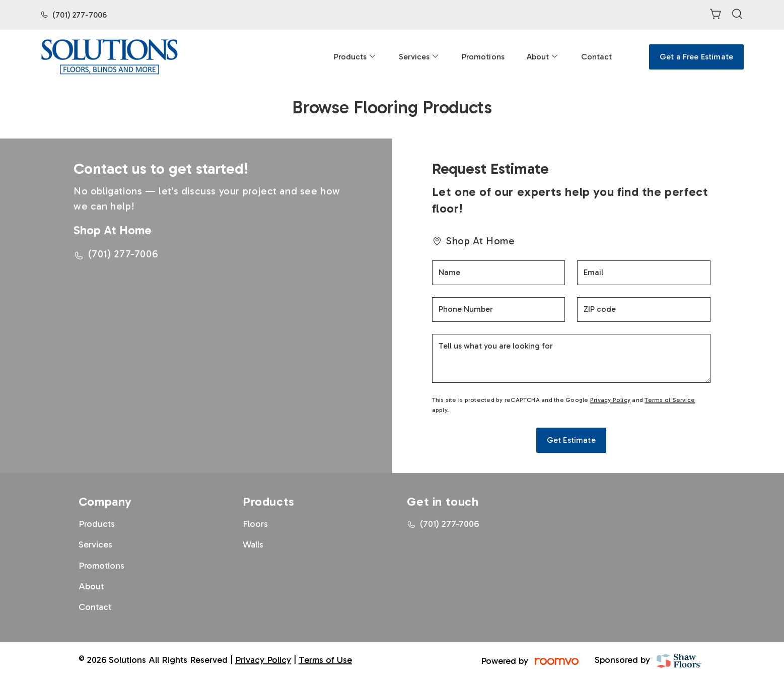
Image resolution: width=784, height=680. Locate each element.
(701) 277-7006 (80, 15)
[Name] (499, 273)
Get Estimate (571, 440)
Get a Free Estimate (696, 57)
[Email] (644, 273)
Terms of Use (325, 660)
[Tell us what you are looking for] (571, 358)
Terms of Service (670, 400)
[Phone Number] (499, 310)
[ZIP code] (644, 310)
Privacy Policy (610, 400)
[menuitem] (355, 57)
